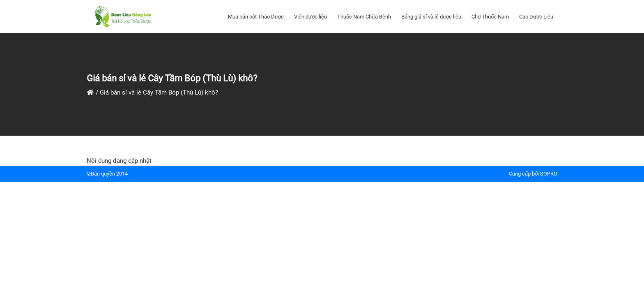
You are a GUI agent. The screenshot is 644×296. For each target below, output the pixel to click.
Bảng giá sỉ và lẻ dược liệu (431, 17)
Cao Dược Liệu (536, 17)
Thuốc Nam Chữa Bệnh (364, 17)
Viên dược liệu (310, 17)
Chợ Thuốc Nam (490, 17)
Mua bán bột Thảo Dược (256, 17)
